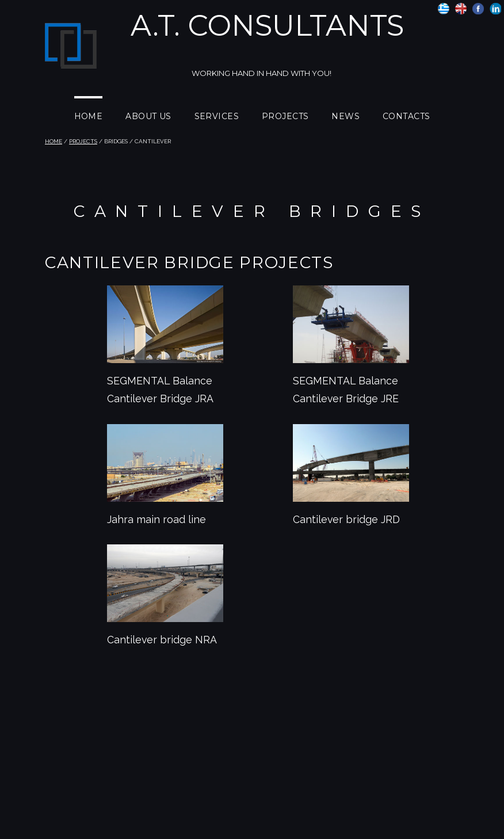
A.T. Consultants (267, 26)
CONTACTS (406, 116)
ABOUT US (148, 116)
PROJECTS (285, 116)
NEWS (345, 116)
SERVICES (217, 116)
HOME (89, 116)
